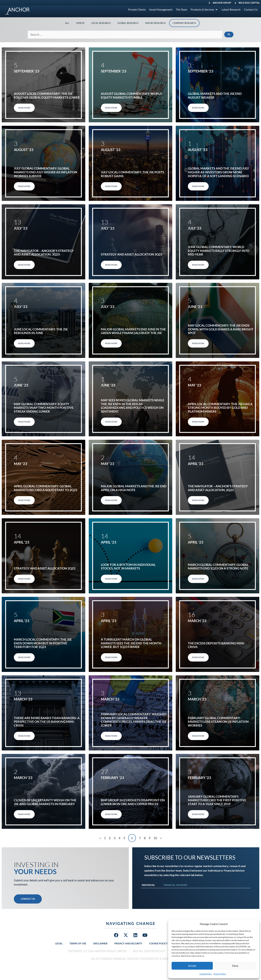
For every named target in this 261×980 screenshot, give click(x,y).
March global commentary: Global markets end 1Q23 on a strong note (218, 567)
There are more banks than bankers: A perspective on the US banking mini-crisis (47, 722)
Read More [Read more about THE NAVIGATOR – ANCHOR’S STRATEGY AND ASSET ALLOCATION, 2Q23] (198, 500)
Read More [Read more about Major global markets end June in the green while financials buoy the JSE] (111, 343)
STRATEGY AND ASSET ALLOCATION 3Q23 (132, 254)
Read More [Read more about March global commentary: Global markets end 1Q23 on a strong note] (198, 579)
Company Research (184, 23)
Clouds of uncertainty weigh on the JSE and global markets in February (45, 802)
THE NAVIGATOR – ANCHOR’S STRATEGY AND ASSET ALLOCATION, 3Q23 (44, 253)
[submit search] (229, 35)
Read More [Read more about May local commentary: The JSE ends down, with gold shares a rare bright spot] (198, 343)
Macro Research (155, 23)
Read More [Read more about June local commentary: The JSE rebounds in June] (24, 343)
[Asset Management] (161, 10)
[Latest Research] (231, 10)
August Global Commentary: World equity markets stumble (131, 95)
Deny (235, 966)
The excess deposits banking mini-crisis (216, 645)
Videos (80, 23)
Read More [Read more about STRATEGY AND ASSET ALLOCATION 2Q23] (24, 579)
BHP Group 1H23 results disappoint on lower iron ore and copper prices (133, 802)
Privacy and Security (128, 943)
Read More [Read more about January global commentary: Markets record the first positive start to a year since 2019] (198, 814)
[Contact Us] (251, 10)
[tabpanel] (196, 892)
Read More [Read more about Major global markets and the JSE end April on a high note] (111, 500)
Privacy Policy (220, 974)
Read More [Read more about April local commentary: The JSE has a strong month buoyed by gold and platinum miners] (198, 422)
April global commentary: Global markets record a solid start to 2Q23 (45, 488)
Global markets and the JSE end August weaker (215, 95)
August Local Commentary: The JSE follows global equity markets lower (47, 95)
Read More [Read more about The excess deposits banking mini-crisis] (198, 657)
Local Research (101, 23)
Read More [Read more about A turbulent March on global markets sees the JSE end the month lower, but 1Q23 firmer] (111, 657)
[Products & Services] (204, 10)
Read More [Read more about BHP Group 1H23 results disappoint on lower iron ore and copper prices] (111, 814)
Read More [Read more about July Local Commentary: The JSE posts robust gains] (111, 186)
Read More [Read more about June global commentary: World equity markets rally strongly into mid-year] (198, 265)
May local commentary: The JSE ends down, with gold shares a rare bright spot (221, 329)
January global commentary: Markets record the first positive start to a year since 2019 (217, 800)
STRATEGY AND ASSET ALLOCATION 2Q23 (45, 568)
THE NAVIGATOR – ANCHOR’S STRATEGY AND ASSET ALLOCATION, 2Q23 (218, 488)
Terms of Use (78, 943)
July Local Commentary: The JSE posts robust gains (132, 174)
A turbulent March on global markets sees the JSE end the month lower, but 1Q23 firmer (131, 643)
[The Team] (182, 10)
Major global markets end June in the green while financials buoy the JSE (133, 331)
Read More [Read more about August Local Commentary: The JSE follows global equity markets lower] (24, 108)
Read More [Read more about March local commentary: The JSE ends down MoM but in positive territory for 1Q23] (24, 657)
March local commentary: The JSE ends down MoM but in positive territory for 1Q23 (43, 643)
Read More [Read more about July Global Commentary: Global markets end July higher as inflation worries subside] (24, 186)
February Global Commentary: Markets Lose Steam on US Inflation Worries (218, 722)
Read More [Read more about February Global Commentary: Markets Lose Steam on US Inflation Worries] (198, 736)
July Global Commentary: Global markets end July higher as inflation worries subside (46, 172)
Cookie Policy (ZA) (161, 943)
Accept (192, 966)
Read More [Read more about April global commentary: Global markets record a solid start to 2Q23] (24, 500)
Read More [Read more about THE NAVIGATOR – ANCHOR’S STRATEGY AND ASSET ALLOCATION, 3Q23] (24, 265)
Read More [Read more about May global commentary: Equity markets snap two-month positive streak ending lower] (24, 422)
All (67, 23)
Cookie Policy (206, 974)
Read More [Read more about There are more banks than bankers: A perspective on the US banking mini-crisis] (24, 736)
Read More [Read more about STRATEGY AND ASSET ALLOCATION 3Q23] (111, 265)
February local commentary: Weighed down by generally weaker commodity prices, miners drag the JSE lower (134, 720)
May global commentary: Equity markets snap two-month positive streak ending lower (44, 408)
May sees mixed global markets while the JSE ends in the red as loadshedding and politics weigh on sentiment (133, 406)
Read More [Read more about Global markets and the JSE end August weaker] (198, 108)
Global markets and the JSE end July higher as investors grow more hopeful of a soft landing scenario (218, 172)
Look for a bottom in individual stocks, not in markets (128, 567)
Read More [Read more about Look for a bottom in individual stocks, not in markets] (111, 579)
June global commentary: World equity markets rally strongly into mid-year (219, 251)
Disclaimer (100, 943)
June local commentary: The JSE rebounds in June (41, 331)
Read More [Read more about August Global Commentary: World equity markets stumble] (111, 108)
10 (155, 838)
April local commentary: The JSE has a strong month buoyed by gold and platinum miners (220, 408)
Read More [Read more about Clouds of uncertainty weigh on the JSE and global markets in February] (24, 814)
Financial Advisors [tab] (175, 885)
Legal (59, 943)
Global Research (128, 23)
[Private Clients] (137, 10)
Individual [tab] (148, 885)
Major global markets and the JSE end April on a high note (134, 488)
